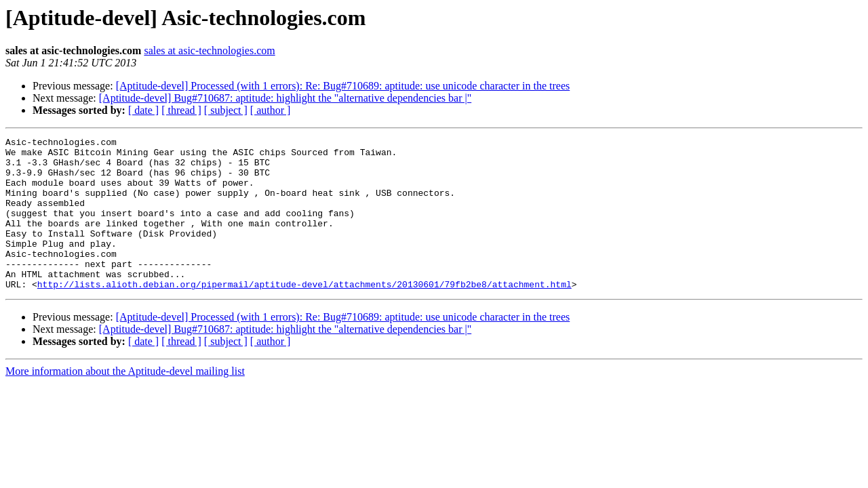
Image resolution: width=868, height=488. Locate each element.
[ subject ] (226, 110)
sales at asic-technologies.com (209, 50)
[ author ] (271, 110)
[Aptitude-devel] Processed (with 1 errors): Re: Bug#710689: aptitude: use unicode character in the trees (343, 86)
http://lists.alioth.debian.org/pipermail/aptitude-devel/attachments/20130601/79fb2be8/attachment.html (304, 314)
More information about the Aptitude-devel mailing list (125, 402)
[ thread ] (181, 110)
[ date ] (143, 110)
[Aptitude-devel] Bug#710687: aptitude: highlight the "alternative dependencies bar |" (285, 98)
